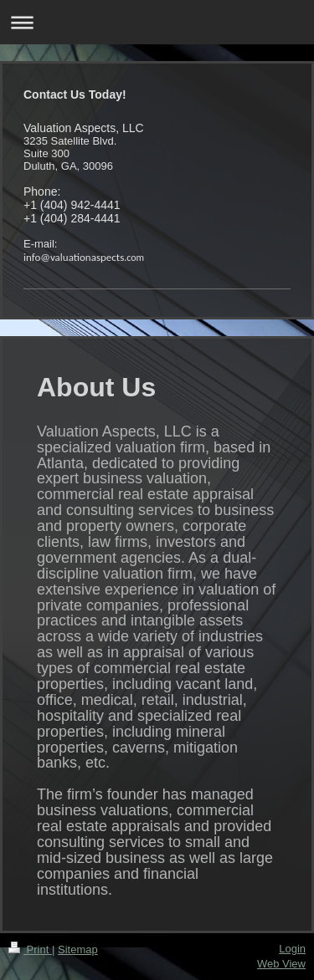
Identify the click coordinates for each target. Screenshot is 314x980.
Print (30, 949)
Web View (281, 964)
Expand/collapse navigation (157, 22)
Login (292, 949)
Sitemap (78, 949)
